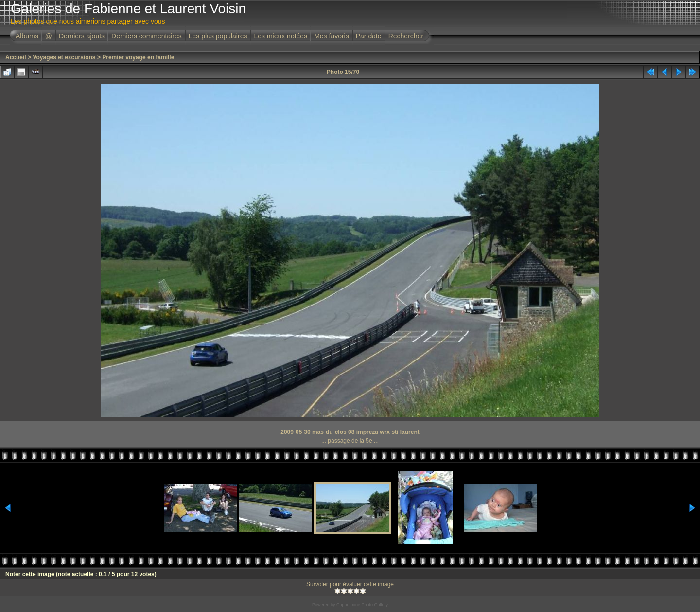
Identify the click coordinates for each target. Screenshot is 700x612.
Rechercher (406, 36)
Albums (27, 36)
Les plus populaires (218, 36)
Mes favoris (332, 36)
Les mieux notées (280, 36)
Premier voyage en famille (138, 57)
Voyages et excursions (64, 57)
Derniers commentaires (147, 36)
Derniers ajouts (82, 36)
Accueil (16, 57)
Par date (369, 36)
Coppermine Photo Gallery (362, 605)
